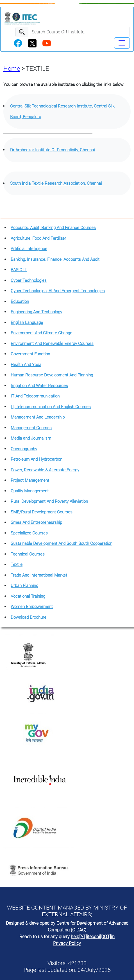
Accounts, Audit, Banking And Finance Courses (53, 228)
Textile (17, 565)
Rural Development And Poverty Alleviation (49, 501)
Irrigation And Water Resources (39, 386)
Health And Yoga (26, 365)
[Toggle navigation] (122, 43)
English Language (27, 323)
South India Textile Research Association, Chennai (56, 183)
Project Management (30, 480)
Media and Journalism (31, 438)
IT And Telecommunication (35, 396)
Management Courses (31, 428)
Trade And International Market (39, 575)
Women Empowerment (32, 607)
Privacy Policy (67, 943)
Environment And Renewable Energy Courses (52, 344)
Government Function (30, 354)
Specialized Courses (29, 533)
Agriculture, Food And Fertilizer (38, 238)
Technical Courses (28, 554)
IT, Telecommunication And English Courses (51, 407)
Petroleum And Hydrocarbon (37, 459)
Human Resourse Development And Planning (52, 375)
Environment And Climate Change (41, 333)
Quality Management (30, 491)
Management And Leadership (38, 417)
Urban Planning (24, 586)
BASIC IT (19, 270)
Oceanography (24, 449)
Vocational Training (28, 596)
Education (20, 301)
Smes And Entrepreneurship (36, 522)
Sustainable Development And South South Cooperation (62, 543)
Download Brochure (29, 617)
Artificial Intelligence (29, 249)
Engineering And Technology (36, 312)
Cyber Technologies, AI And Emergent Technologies (58, 291)
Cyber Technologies (29, 280)
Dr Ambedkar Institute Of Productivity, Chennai (52, 150)
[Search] (79, 32)
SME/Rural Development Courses (42, 512)
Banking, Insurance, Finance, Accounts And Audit (55, 259)
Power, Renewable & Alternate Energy (45, 470)
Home (12, 69)
